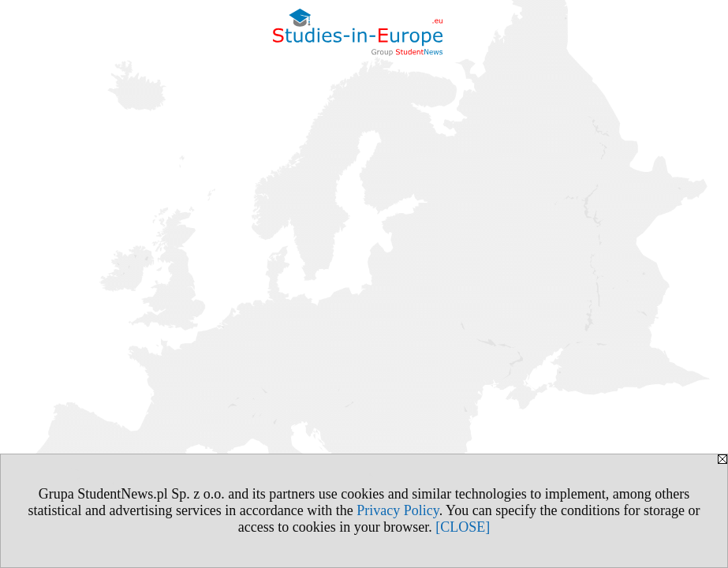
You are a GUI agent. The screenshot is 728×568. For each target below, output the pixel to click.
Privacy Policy (398, 510)
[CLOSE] (463, 527)
